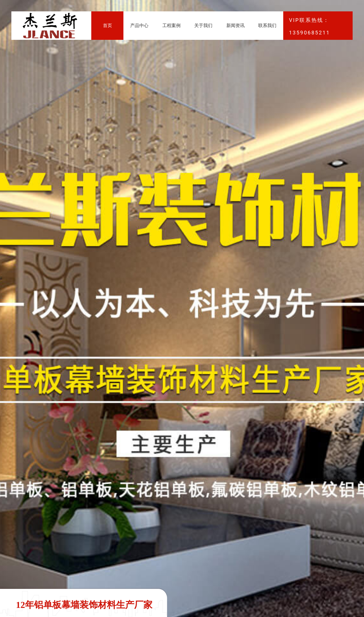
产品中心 (139, 25)
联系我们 (267, 25)
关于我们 (203, 25)
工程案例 (171, 25)
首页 (107, 25)
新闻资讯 (235, 25)
